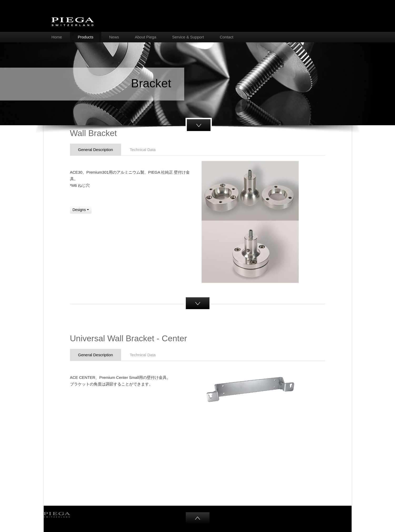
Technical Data (143, 150)
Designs (81, 210)
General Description (96, 150)
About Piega (146, 37)
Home (57, 37)
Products (86, 37)
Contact (227, 37)
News (114, 37)
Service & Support (188, 37)
